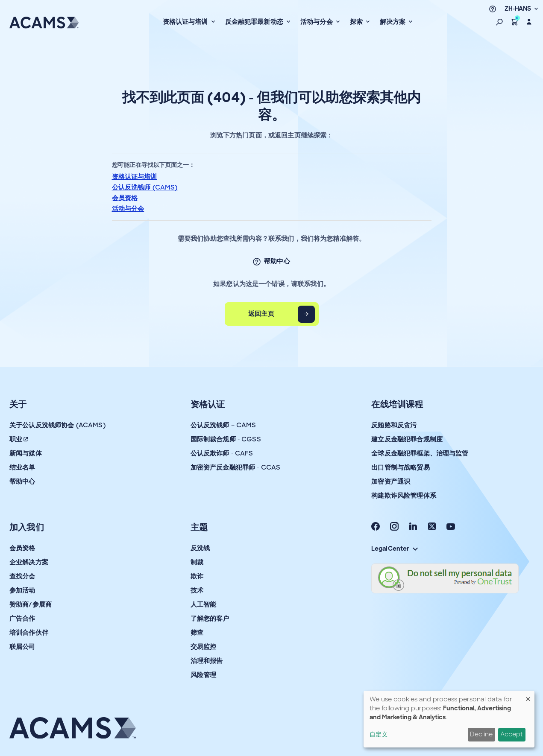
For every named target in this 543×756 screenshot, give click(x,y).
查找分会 (22, 576)
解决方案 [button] (394, 22)
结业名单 (22, 467)
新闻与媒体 (26, 453)
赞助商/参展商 (31, 604)
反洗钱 (200, 548)
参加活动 (22, 590)
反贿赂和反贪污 (394, 425)
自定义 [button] (379, 734)
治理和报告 (207, 661)
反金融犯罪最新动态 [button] (255, 22)
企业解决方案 (29, 562)
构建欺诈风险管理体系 (404, 496)
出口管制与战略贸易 (400, 467)
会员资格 (125, 198)
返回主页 (261, 314)
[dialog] (449, 719)
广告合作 (22, 619)
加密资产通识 (391, 482)
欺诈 (197, 576)
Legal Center (394, 549)
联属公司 (22, 647)
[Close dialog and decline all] (528, 696)
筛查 (197, 633)
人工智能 (204, 604)
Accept (512, 734)
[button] (499, 22)
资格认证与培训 (135, 177)
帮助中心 (277, 261)
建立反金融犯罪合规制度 (407, 439)
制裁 (197, 562)
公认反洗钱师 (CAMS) (145, 187)
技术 (197, 590)
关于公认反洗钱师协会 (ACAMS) (57, 425)
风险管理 (204, 675)
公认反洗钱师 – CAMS (223, 425)
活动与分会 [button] (317, 22)
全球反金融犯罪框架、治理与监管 (420, 453)
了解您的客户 (210, 619)
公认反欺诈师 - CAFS (222, 453)
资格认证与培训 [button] (186, 22)
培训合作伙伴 (29, 633)
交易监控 (204, 647)
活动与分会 (128, 209)
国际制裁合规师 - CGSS (226, 439)
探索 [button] (357, 22)
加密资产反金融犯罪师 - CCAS (236, 467)
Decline (481, 734)
